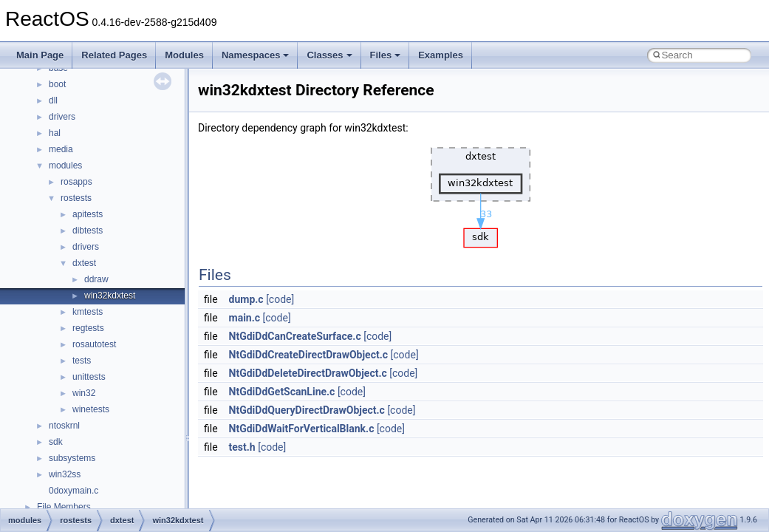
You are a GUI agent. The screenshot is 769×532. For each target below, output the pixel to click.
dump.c (246, 299)
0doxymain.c (74, 491)
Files (386, 55)
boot (57, 84)
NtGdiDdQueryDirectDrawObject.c (307, 410)
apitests (88, 214)
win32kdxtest (110, 296)
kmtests (88, 312)
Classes (329, 55)
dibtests (88, 231)
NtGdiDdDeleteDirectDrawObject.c (308, 373)
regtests (88, 328)
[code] (280, 299)
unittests (89, 377)
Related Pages (114, 55)
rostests (76, 198)
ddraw (96, 279)
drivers (62, 117)
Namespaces (256, 55)
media (61, 149)
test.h (242, 447)
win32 (84, 393)
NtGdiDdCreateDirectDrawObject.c (309, 355)
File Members (64, 507)
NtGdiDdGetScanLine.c (282, 392)
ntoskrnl (64, 426)
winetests (91, 409)
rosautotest (94, 344)
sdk (56, 442)
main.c (245, 318)
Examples (441, 55)
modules (65, 166)
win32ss (65, 474)
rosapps (76, 182)
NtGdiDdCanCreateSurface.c (295, 336)
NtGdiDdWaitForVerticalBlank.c (302, 429)
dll (53, 100)
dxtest (84, 263)
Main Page (40, 55)
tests (82, 361)
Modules (184, 55)
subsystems (72, 458)
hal (55, 133)
